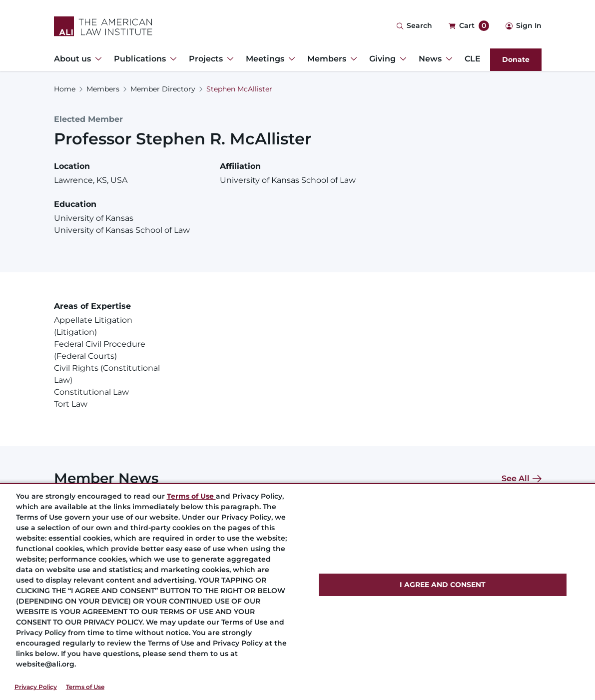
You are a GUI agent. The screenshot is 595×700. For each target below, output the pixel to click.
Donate (516, 59)
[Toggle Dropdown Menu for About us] (96, 59)
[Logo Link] (103, 26)
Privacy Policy (36, 687)
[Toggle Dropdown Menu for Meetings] (290, 59)
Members (103, 89)
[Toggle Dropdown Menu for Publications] (171, 59)
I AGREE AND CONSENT (443, 585)
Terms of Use (85, 687)
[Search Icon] (414, 26)
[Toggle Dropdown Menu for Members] (352, 59)
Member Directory (163, 89)
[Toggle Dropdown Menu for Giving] (401, 59)
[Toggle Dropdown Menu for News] (447, 59)
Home (65, 89)
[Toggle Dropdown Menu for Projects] (228, 59)
